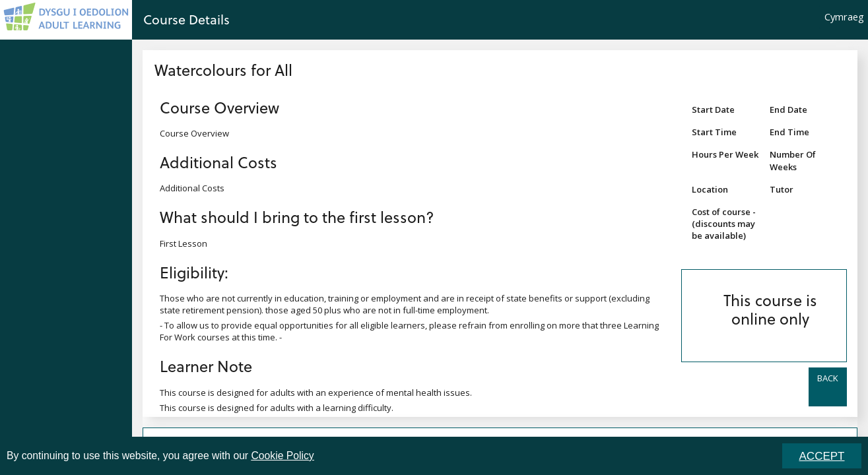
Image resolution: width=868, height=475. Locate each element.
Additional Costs (218, 162)
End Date (788, 110)
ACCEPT (822, 456)
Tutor (782, 189)
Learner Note (206, 366)
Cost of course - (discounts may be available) (724, 224)
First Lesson (184, 243)
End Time (789, 132)
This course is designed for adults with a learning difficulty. (277, 408)
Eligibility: (194, 272)
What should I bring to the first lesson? (297, 217)
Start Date (713, 110)
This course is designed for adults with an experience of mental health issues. (316, 393)
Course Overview (219, 107)
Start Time (714, 132)
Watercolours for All (223, 70)
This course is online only (770, 309)
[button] (828, 387)
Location (710, 189)
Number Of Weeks (793, 160)
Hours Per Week (725, 154)
